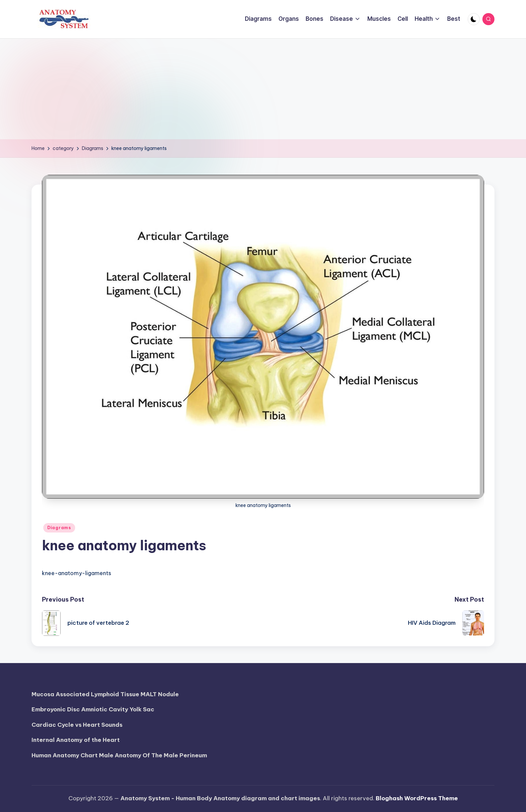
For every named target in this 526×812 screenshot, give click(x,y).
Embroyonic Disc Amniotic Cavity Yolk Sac (93, 709)
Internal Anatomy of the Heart (76, 740)
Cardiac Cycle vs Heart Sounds (77, 725)
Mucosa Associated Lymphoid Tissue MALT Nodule (105, 694)
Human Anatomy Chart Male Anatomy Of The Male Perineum (119, 755)
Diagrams (59, 528)
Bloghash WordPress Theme (417, 798)
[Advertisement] (263, 89)
